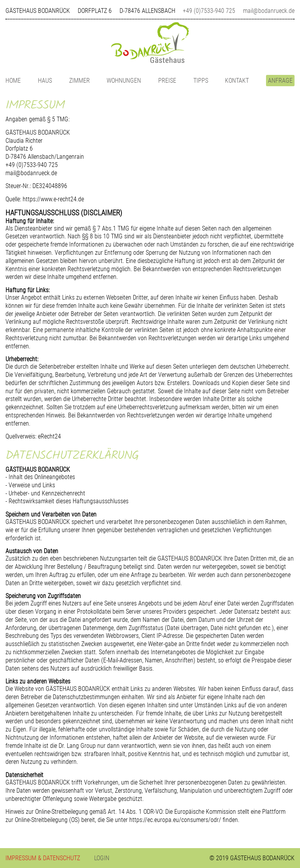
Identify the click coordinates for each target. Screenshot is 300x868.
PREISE (167, 81)
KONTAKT (237, 81)
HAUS (45, 81)
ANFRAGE (280, 81)
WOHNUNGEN (124, 81)
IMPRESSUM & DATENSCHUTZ (43, 858)
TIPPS (201, 81)
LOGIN (102, 858)
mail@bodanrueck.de (269, 11)
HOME (13, 81)
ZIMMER (79, 81)
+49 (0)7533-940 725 (209, 11)
